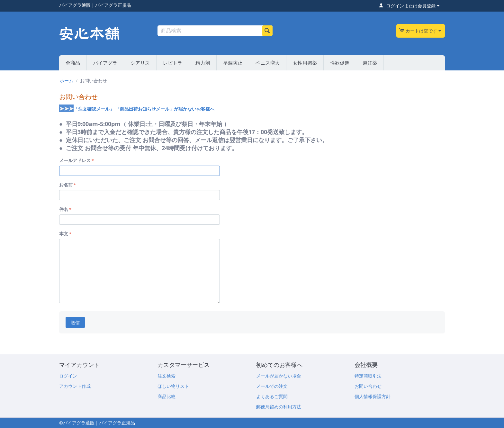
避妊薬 (370, 63)
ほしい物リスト (173, 386)
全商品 (73, 63)
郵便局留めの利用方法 (279, 407)
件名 (64, 209)
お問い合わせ (368, 386)
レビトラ (173, 63)
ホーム (67, 81)
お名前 (66, 185)
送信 (75, 322)
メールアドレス (75, 160)
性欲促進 (340, 63)
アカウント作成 (75, 386)
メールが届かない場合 (279, 376)
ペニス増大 (268, 63)
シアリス (140, 63)
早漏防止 (233, 63)
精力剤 (203, 63)
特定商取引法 (368, 376)
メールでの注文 (272, 386)
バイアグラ (105, 63)
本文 (64, 234)
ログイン (68, 376)
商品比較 (166, 396)
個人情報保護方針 (373, 396)
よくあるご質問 (272, 396)
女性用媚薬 (305, 63)
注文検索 (166, 376)
